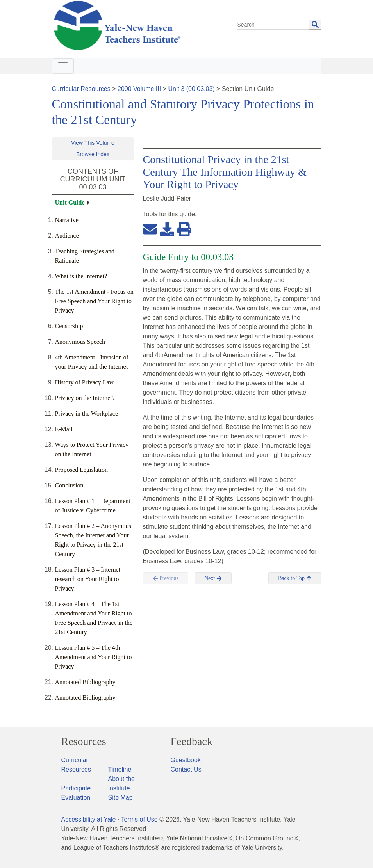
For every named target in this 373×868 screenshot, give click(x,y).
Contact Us (186, 769)
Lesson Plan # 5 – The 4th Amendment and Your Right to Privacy (94, 657)
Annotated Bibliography (85, 682)
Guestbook (186, 760)
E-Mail (64, 429)
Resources (84, 742)
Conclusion (69, 485)
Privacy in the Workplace (87, 414)
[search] (273, 25)
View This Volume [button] (93, 143)
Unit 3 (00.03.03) (191, 89)
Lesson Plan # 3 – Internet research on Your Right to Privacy (88, 579)
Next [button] (213, 578)
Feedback (192, 742)
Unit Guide (70, 202)
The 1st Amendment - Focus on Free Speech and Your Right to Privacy (94, 301)
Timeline (120, 769)
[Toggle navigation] (63, 66)
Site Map (120, 798)
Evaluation (76, 798)
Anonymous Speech (80, 342)
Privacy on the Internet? (85, 398)
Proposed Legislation (82, 470)
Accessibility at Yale (89, 819)
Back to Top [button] (295, 578)
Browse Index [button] (93, 154)
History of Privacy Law (85, 382)
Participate (76, 788)
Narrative (67, 220)
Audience (67, 236)
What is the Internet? (81, 276)
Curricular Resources (81, 89)
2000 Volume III (139, 89)
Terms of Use (139, 819)
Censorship (69, 326)
